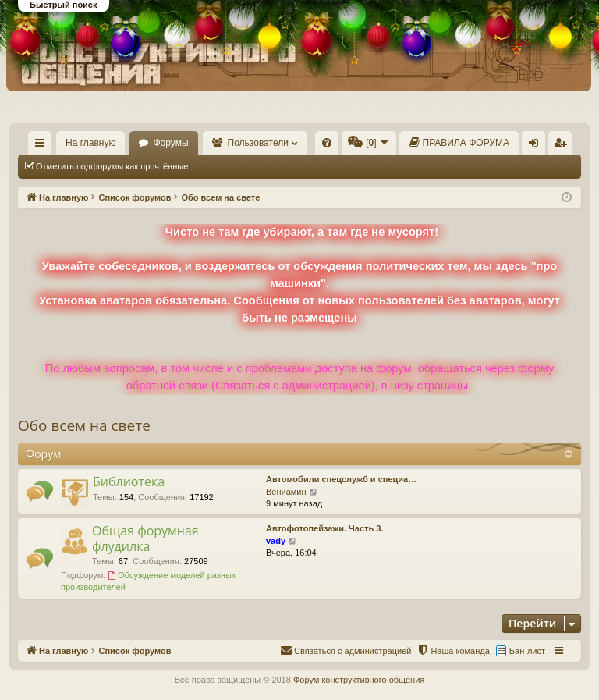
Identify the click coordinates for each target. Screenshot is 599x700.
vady (276, 541)
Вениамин (286, 492)
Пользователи (258, 143)
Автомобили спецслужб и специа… (341, 479)
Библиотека (129, 481)
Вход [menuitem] (537, 146)
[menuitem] (327, 143)
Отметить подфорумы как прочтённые (112, 166)
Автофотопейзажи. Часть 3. (324, 528)
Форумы (170, 143)
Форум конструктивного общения (359, 680)
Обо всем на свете (84, 425)
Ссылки (43, 146)
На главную (90, 143)
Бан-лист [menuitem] (527, 651)
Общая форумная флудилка (145, 538)
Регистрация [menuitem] (563, 146)
